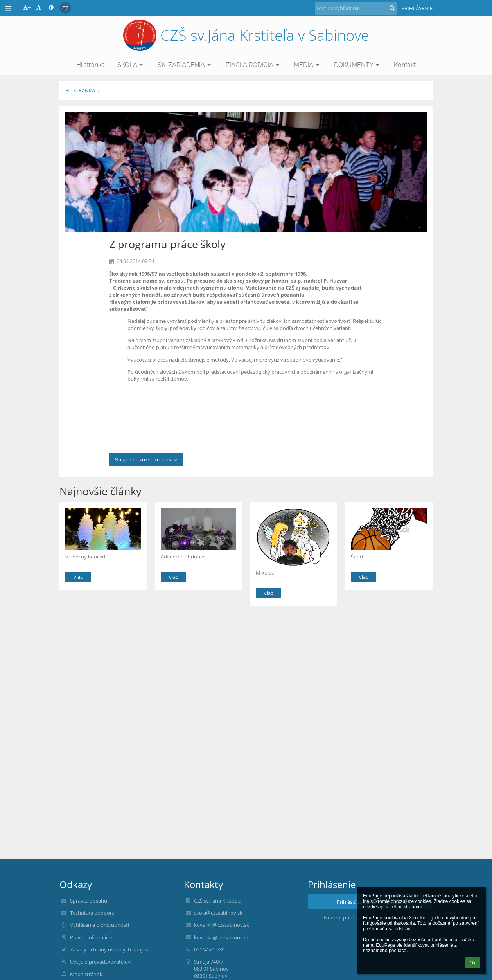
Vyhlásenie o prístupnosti (100, 925)
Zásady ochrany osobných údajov (109, 949)
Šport (357, 557)
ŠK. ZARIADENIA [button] (185, 65)
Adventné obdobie (182, 557)
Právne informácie (91, 937)
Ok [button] (473, 963)
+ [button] (27, 7)
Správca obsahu (89, 901)
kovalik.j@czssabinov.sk (222, 925)
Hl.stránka (80, 90)
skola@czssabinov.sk (218, 913)
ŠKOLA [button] (131, 65)
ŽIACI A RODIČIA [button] (254, 65)
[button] (65, 8)
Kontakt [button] (405, 65)
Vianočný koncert (86, 557)
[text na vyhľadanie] (356, 8)
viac (78, 577)
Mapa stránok (86, 974)
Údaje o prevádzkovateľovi (101, 962)
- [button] (40, 7)
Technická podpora (92, 913)
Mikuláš (265, 573)
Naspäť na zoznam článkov (146, 459)
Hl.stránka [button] (91, 65)
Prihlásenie (417, 8)
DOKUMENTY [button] (358, 65)
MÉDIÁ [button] (308, 65)
